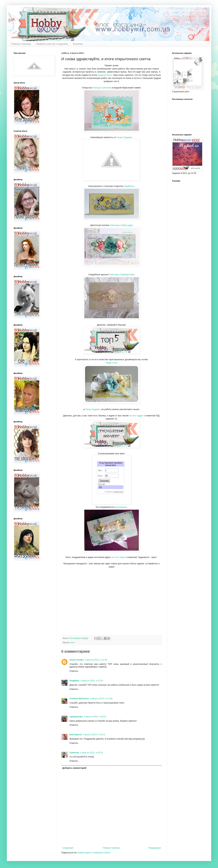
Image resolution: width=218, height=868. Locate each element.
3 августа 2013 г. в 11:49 (96, 660)
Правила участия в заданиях (52, 44)
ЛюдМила (74, 681)
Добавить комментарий (74, 768)
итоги (72, 642)
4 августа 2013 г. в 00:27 (95, 717)
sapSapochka (76, 717)
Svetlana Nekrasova (79, 699)
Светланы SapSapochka (121, 274)
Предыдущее (155, 848)
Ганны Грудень (124, 137)
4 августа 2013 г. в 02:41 (94, 735)
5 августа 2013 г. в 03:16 (91, 753)
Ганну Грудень (93, 409)
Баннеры (78, 44)
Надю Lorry (112, 363)
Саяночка (74, 753)
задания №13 (105, 75)
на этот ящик (118, 557)
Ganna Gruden (77, 660)
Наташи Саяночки (102, 88)
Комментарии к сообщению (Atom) (94, 853)
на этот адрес (136, 416)
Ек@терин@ (76, 735)
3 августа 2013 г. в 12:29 (101, 699)
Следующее (68, 848)
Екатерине (121, 507)
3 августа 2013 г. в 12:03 (92, 681)
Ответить (74, 671)
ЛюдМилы (129, 186)
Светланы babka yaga (121, 225)
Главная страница (21, 44)
